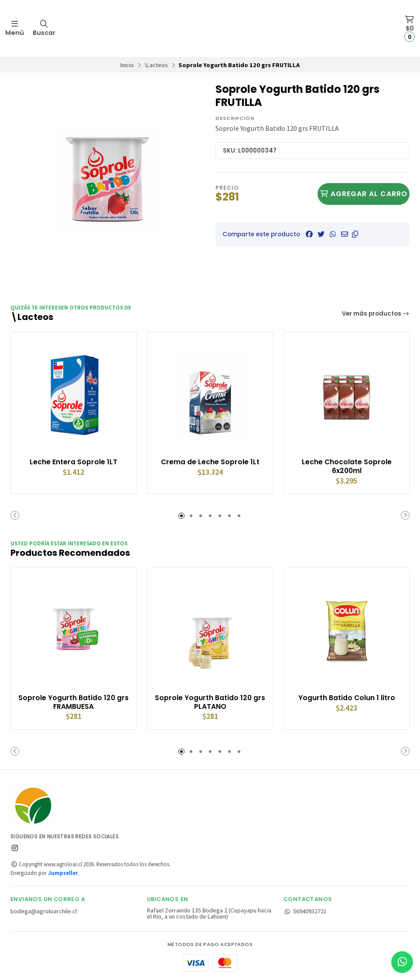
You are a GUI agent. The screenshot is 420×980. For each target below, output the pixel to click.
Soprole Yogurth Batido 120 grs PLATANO (210, 702)
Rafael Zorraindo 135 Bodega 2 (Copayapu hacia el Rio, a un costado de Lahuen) (209, 913)
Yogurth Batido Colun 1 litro (347, 698)
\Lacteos (156, 65)
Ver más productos (376, 314)
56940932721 (305, 911)
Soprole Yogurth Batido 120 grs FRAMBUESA (73, 702)
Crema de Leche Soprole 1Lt (210, 462)
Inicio (127, 65)
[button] (355, 234)
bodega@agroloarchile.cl (44, 911)
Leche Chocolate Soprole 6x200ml (347, 466)
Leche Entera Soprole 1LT (73, 462)
